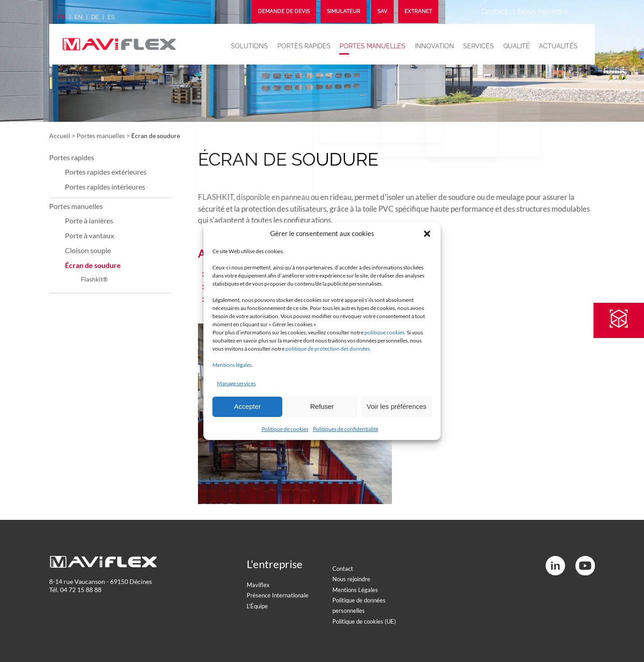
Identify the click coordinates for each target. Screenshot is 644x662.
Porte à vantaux (90, 235)
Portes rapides (313, 45)
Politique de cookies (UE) (364, 621)
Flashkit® (94, 279)
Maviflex (258, 585)
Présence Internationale (278, 595)
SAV (382, 12)
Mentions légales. (233, 365)
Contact (494, 12)
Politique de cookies (285, 429)
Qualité (519, 45)
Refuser (322, 406)
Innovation (440, 45)
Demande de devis (284, 12)
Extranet (418, 12)
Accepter (247, 406)
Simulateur (344, 12)
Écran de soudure (93, 265)
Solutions (260, 45)
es (111, 17)
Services (483, 45)
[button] (427, 234)
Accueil (60, 136)
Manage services (236, 383)
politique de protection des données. (328, 349)
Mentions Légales (355, 590)
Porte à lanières (89, 220)
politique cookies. (385, 332)
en (78, 17)
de (95, 17)
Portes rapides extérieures (106, 172)
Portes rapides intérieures (105, 187)
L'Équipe (257, 606)
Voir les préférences (397, 406)
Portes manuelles (380, 45)
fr (62, 17)
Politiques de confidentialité (346, 429)
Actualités (559, 45)
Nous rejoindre (543, 12)
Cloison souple (88, 250)
